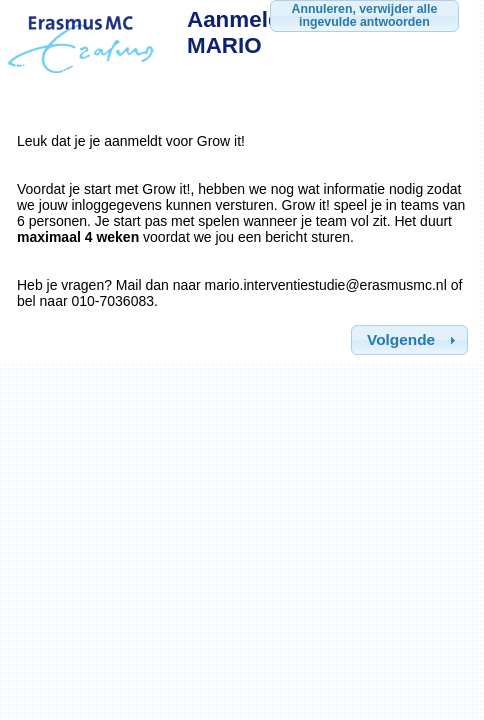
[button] (410, 340)
